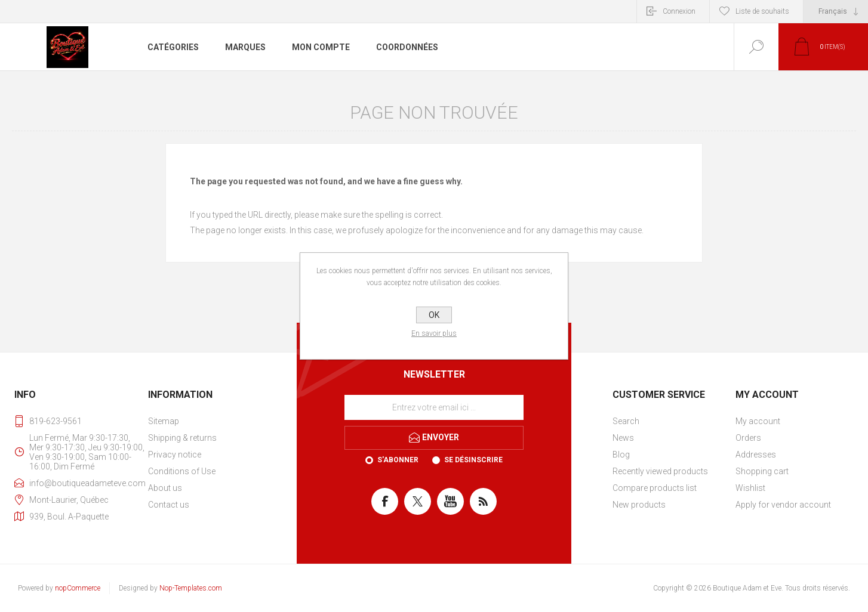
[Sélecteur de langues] (836, 11)
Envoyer (441, 437)
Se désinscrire (473, 460)
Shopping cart (762, 471)
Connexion (679, 11)
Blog (621, 455)
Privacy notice (175, 455)
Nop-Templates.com (191, 588)
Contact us (169, 505)
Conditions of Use (182, 471)
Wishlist (750, 488)
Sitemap (164, 421)
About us (165, 488)
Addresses (756, 455)
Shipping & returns (182, 438)
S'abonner (398, 460)
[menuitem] (208, 421)
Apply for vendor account (783, 505)
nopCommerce (78, 588)
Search (626, 421)
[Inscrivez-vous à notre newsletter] (434, 407)
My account (758, 421)
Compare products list (655, 488)
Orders (748, 438)
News (623, 438)
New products (639, 505)
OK (434, 315)
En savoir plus (434, 333)
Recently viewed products (660, 471)
